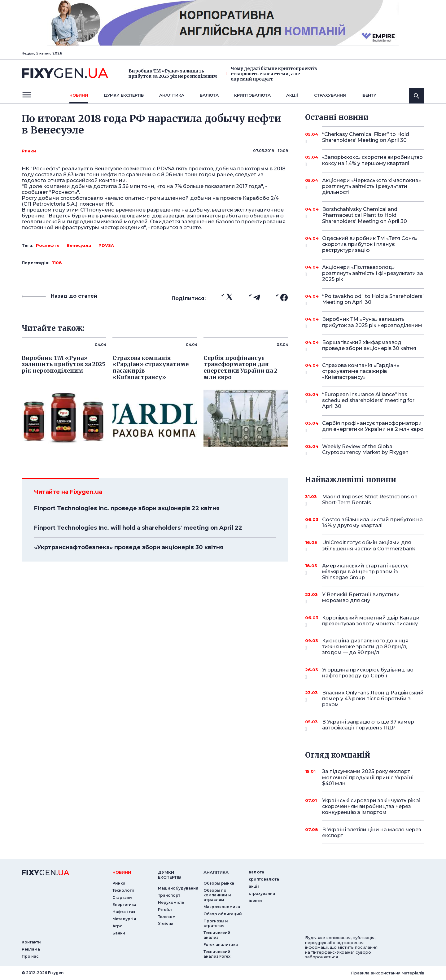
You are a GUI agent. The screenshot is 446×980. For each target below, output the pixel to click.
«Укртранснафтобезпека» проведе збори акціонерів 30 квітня (129, 547)
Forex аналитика (221, 945)
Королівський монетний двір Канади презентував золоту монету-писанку (371, 621)
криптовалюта (252, 95)
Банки (119, 933)
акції (292, 95)
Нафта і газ (124, 912)
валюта (209, 95)
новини (79, 95)
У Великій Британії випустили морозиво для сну (365, 598)
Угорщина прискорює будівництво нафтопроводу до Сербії (368, 673)
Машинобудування (178, 888)
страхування (330, 95)
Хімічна (166, 924)
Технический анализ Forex (217, 954)
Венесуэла (79, 245)
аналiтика (216, 872)
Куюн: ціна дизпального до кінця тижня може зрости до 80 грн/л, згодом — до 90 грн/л (365, 647)
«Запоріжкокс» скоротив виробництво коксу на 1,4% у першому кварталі (372, 161)
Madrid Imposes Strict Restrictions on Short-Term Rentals (370, 500)
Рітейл (165, 910)
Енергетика (124, 905)
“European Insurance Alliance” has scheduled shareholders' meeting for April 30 (368, 400)
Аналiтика (172, 95)
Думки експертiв (124, 95)
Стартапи (122, 897)
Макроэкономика (222, 907)
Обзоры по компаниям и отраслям (217, 895)
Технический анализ (217, 935)
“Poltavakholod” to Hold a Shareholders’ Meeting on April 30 (373, 300)
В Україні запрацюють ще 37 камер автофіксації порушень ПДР (368, 725)
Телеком (167, 917)
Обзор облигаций (223, 914)
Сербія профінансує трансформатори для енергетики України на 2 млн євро (373, 427)
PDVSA (106, 245)
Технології (123, 890)
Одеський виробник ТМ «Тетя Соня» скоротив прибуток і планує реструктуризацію (370, 244)
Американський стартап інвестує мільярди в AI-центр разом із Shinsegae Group (365, 572)
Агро (118, 926)
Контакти (31, 942)
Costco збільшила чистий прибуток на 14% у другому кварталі (372, 523)
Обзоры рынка (219, 883)
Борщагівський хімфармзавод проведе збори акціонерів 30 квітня (369, 346)
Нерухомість (171, 902)
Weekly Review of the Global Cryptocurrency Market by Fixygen (365, 450)
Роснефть (48, 245)
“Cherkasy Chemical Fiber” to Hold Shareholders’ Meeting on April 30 (366, 138)
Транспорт (169, 895)
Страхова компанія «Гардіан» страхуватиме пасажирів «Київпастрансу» (365, 371)
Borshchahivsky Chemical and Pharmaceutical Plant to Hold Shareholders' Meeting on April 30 (365, 215)
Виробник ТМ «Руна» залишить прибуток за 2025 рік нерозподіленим (171, 74)
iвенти (369, 95)
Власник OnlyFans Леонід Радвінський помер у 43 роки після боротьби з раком (373, 699)
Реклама (31, 949)
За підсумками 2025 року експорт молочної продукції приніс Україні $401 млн (368, 777)
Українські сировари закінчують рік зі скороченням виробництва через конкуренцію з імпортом (371, 806)
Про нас (30, 956)
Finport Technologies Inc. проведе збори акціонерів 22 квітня (127, 508)
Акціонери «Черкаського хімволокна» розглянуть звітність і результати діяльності (372, 186)
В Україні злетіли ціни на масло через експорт (372, 833)
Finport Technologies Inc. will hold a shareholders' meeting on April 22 (138, 528)
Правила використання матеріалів (388, 973)
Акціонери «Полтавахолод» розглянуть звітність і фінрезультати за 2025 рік (373, 273)
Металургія (124, 919)
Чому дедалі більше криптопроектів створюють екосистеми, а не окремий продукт (272, 74)
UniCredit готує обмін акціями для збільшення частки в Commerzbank (369, 546)
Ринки (29, 151)
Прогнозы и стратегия (216, 923)
